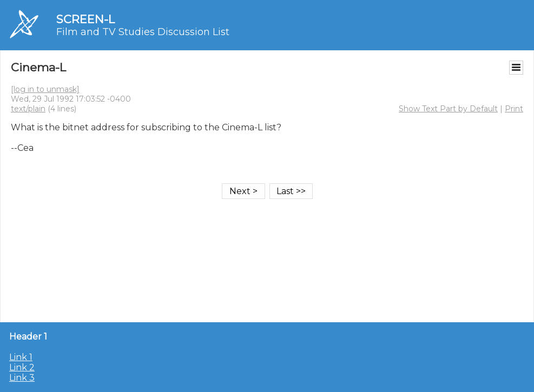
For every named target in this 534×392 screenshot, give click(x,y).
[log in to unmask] (45, 89)
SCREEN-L (85, 19)
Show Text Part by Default (448, 109)
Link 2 (22, 367)
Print (514, 109)
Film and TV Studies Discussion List (143, 32)
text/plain (28, 109)
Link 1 (21, 357)
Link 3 (22, 378)
